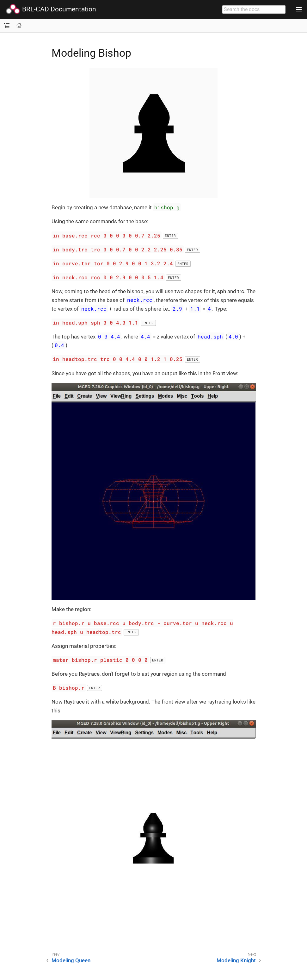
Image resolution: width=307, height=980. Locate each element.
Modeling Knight (236, 960)
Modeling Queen (71, 960)
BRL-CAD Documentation (51, 9)
